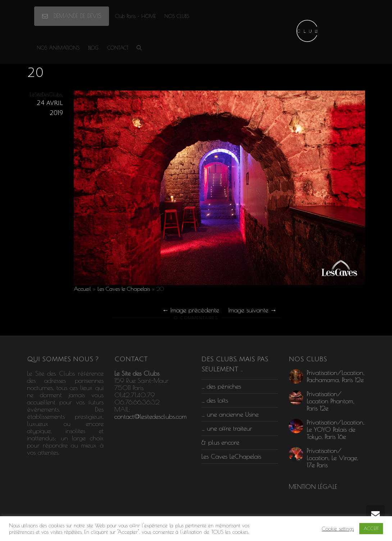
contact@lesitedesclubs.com (151, 416)
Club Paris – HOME (135, 16)
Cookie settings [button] (338, 529)
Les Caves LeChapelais (231, 456)
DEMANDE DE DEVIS (72, 16)
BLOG (93, 48)
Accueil (82, 289)
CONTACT (118, 48)
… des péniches (221, 386)
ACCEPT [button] (371, 528)
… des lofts (215, 400)
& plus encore (220, 442)
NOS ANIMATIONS (58, 48)
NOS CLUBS (177, 16)
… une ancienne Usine (230, 414)
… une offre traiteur (227, 428)
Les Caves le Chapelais (124, 289)
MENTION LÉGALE (313, 487)
